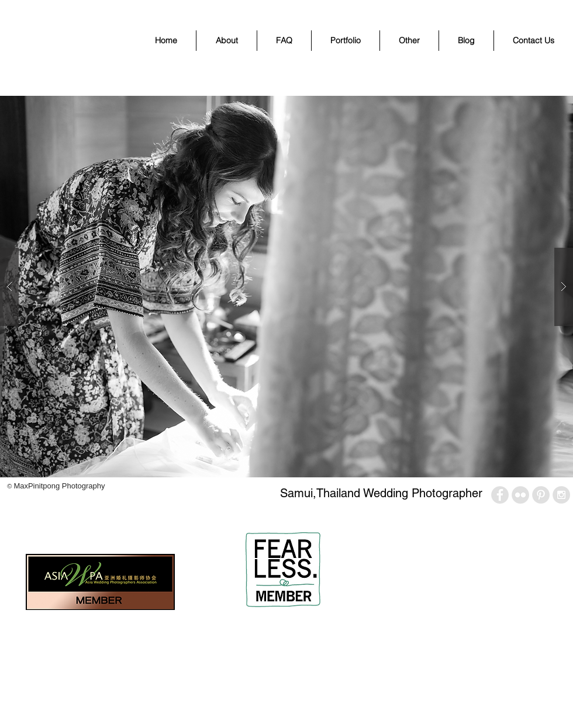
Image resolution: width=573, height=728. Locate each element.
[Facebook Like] (27, 516)
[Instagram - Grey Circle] (561, 495)
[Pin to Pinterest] (99, 516)
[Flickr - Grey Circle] (520, 495)
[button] (346, 41)
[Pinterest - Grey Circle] (541, 495)
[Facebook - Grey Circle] (500, 495)
